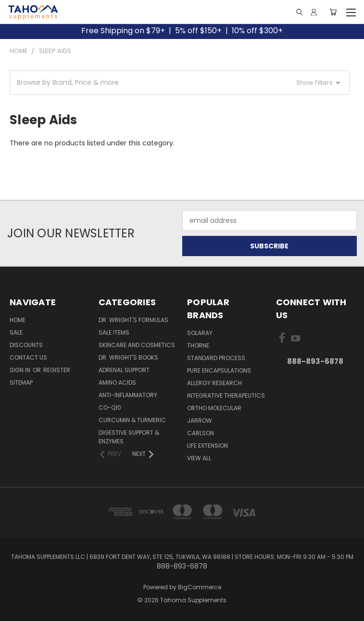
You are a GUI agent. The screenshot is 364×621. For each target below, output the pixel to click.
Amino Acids (117, 382)
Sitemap (21, 382)
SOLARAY (200, 333)
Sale (16, 332)
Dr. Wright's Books (128, 357)
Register (57, 370)
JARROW (200, 420)
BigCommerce (200, 587)
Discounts (26, 345)
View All (199, 458)
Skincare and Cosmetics (137, 345)
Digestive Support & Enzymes (129, 437)
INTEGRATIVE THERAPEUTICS (226, 395)
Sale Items (114, 332)
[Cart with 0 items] (333, 12)
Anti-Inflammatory (128, 395)
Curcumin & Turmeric (132, 420)
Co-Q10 (110, 408)
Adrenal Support (124, 370)
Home (18, 320)
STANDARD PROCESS (216, 358)
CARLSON (201, 433)
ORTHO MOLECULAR (214, 408)
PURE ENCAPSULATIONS (219, 370)
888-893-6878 (315, 361)
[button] (180, 83)
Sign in (21, 370)
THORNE (198, 345)
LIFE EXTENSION (207, 446)
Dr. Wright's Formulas (133, 320)
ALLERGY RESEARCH (214, 383)
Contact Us (28, 357)
